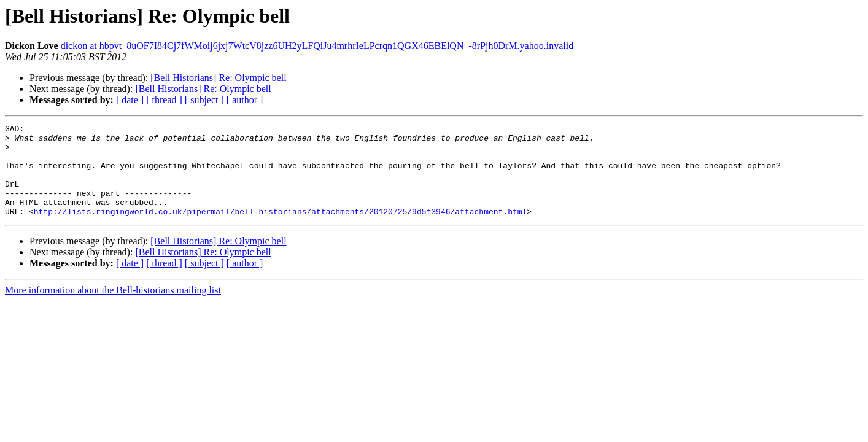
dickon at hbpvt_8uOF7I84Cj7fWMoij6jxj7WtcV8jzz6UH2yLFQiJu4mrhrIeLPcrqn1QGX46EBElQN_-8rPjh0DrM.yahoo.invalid (317, 46)
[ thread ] (164, 100)
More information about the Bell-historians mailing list (113, 308)
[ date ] (130, 100)
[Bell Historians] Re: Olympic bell (218, 78)
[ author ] (245, 100)
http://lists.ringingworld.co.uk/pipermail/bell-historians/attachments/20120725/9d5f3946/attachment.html (280, 230)
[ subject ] (204, 100)
